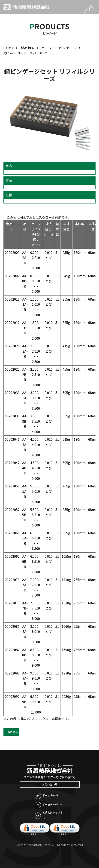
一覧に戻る (11, 732)
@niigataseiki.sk (48, 805)
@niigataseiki (47, 796)
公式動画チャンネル (49, 815)
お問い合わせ (50, 784)
